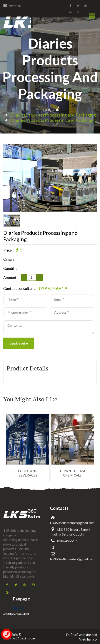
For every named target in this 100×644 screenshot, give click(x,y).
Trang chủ (50, 109)
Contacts (59, 508)
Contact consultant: (19, 288)
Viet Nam (15, 6)
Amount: (10, 278)
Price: (8, 250)
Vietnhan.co (88, 639)
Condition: (12, 268)
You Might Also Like (30, 399)
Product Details (27, 368)
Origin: (9, 259)
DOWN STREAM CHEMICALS (72, 473)
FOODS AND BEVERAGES (28, 473)
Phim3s (19, 608)
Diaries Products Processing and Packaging (50, 68)
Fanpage (22, 599)
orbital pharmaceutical (16, 614)
